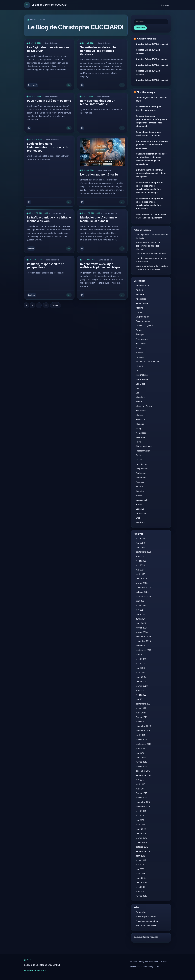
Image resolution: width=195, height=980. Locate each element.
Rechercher (140, 28)
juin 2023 (140, 664)
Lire (69, 85)
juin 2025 (140, 565)
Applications (142, 299)
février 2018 (142, 762)
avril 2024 (141, 619)
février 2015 (141, 882)
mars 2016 (141, 829)
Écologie (32, 295)
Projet (139, 455)
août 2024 (141, 601)
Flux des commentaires (147, 921)
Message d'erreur (144, 406)
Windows (140, 522)
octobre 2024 (142, 592)
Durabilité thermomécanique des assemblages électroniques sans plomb (151, 173)
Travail (139, 504)
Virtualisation (142, 513)
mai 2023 (140, 668)
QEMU (139, 460)
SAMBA (139, 487)
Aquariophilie (142, 303)
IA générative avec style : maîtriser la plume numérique (100, 266)
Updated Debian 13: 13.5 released (152, 44)
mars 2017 (141, 789)
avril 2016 (140, 824)
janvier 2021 (142, 722)
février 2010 (142, 896)
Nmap (139, 428)
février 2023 (142, 681)
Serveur (140, 495)
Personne (140, 437)
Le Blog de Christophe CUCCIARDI (49, 5)
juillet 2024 (141, 605)
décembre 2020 (143, 726)
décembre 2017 (143, 771)
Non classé (33, 85)
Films (138, 348)
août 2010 (141, 891)
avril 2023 (141, 672)
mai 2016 (140, 820)
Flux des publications (146, 917)
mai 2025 (140, 570)
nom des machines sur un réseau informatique (98, 102)
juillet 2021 (141, 708)
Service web (142, 500)
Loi (137, 393)
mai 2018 (140, 753)
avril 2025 (141, 574)
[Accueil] (27, 5)
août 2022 (141, 690)
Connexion (141, 912)
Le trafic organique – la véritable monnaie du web (49, 219)
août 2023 (141, 655)
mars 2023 (141, 677)
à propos (165, 5)
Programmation (143, 451)
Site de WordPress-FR (146, 925)
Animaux (140, 294)
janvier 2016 (142, 838)
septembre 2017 (143, 775)
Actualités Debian (146, 39)
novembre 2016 (143, 807)
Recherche (141, 473)
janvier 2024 (142, 632)
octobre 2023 (142, 646)
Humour (140, 366)
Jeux (138, 388)
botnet (139, 312)
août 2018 (141, 748)
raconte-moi (142, 464)
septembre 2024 (144, 596)
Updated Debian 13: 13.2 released (152, 80)
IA (82, 85)
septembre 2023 (144, 650)
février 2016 (142, 833)
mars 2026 (141, 547)
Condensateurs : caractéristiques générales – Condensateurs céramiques (152, 145)
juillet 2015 (141, 860)
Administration (143, 285)
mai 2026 (140, 543)
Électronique (142, 339)
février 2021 (141, 717)
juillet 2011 (141, 887)
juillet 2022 (141, 695)
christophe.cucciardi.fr (35, 971)
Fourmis (140, 353)
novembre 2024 (143, 588)
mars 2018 (141, 757)
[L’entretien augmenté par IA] (102, 151)
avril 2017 (140, 784)
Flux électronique (146, 92)
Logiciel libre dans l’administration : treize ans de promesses (48, 147)
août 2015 (141, 856)
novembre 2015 (143, 842)
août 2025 (141, 556)
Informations (142, 375)
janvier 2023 (142, 686)
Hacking (140, 357)
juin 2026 (140, 538)
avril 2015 (140, 874)
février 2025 (142, 579)
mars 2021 (141, 713)
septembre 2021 (144, 704)
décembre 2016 (143, 802)
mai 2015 (140, 869)
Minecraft (140, 419)
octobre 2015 (142, 847)
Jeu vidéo (141, 384)
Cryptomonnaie (143, 321)
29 (46, 305)
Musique (140, 424)
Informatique (142, 379)
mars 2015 (141, 878)
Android (140, 290)
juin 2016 (140, 816)
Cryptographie (143, 317)
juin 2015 (140, 865)
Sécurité (140, 491)
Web (138, 518)
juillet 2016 (141, 811)
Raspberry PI (142, 469)
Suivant (56, 305)
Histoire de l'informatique (148, 361)
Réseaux (140, 482)
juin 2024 (140, 610)
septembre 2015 (143, 851)
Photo (139, 442)
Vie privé (140, 509)
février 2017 (141, 793)
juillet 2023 (141, 659)
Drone (139, 330)
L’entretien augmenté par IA (99, 174)
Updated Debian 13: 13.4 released (152, 59)
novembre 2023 (143, 641)
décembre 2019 (143, 731)
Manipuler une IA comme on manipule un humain (99, 219)
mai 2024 (140, 614)
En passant (141, 344)
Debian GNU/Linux (145, 326)
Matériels (140, 397)
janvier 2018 (142, 766)
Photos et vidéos (144, 446)
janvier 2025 (142, 583)
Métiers (31, 249)
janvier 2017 (142, 798)
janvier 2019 (142, 740)
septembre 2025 (144, 552)
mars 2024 (141, 623)
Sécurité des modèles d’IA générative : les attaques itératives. (98, 51)
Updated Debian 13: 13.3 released (152, 65)
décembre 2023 (143, 637)
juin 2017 (140, 780)
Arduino (140, 308)
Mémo (139, 402)
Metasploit (141, 411)
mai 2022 (140, 699)
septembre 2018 (144, 744)
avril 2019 (140, 735)
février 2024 (142, 628)
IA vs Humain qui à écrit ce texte (49, 101)
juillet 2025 (141, 561)
